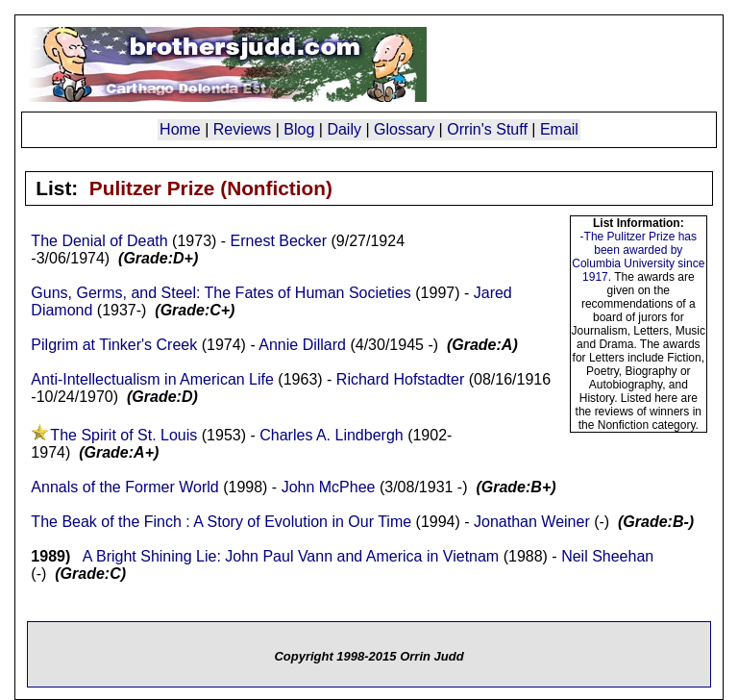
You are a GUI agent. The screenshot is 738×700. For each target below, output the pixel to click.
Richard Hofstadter (400, 379)
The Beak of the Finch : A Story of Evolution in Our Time (221, 522)
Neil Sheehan (607, 556)
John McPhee (329, 487)
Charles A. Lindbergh (331, 435)
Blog (299, 129)
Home (180, 129)
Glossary (404, 129)
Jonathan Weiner (532, 522)
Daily (344, 129)
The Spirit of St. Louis (123, 435)
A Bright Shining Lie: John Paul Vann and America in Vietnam (291, 556)
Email (559, 129)
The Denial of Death (99, 241)
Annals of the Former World (124, 487)
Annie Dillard (302, 345)
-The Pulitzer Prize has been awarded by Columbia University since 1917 (638, 257)
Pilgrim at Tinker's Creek (114, 345)
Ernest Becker (279, 241)
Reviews (242, 129)
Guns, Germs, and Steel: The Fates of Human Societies (221, 293)
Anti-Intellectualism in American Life (152, 379)
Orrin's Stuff (487, 129)
